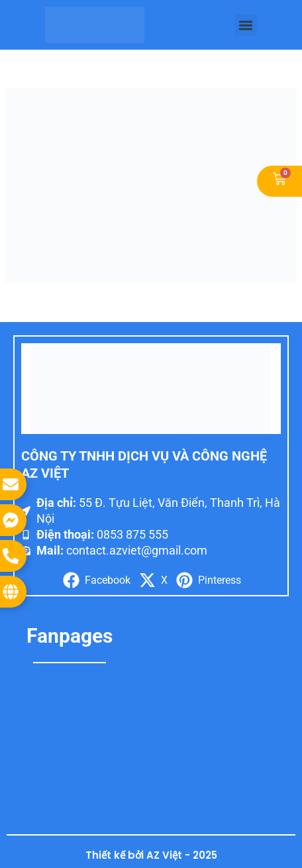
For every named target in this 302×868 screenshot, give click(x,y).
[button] (246, 25)
